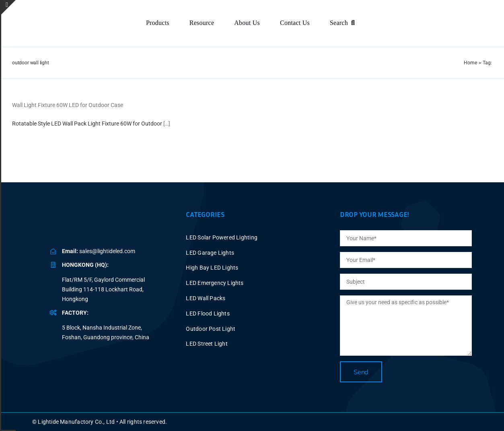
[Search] (344, 23)
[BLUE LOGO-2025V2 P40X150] (103, 221)
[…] (167, 124)
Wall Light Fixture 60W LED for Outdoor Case (68, 105)
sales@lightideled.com (107, 251)
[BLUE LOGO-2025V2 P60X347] (67, 17)
